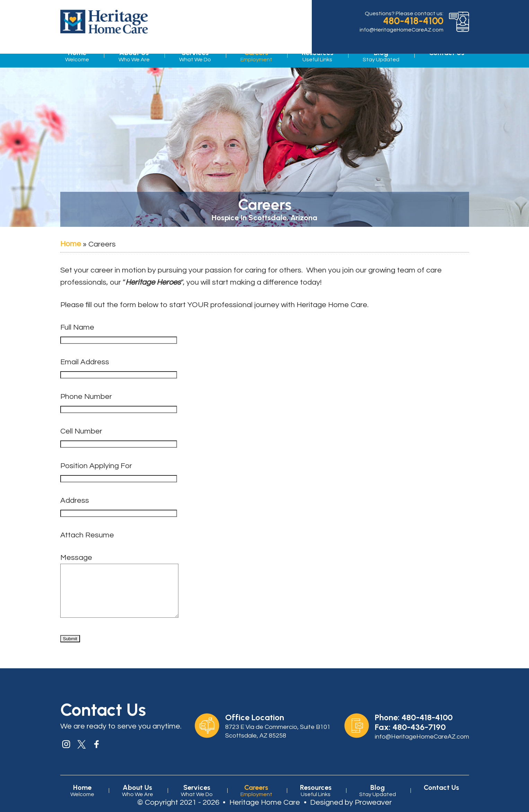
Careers (256, 56)
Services (195, 56)
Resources (318, 56)
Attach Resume (87, 535)
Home (77, 56)
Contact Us (441, 798)
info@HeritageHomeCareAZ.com (402, 30)
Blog (381, 56)
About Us (134, 56)
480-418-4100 (413, 21)
